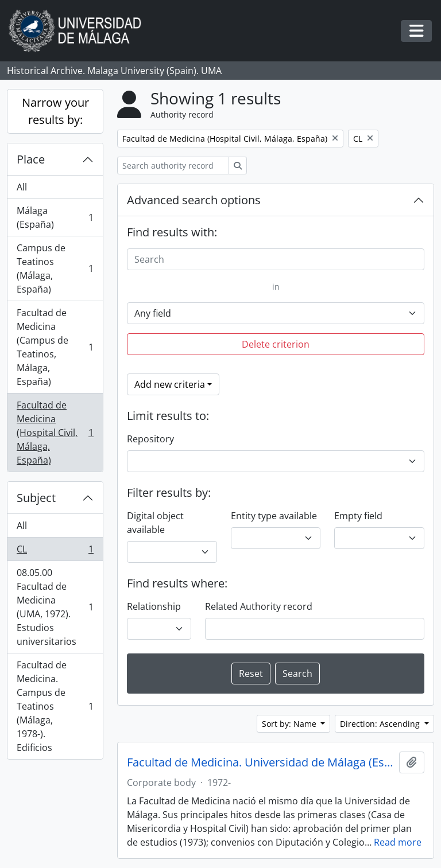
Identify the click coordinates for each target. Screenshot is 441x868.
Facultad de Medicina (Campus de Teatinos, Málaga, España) (55, 347)
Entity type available (274, 516)
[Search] (276, 259)
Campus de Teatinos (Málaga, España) (55, 268)
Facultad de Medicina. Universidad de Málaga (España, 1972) (261, 762)
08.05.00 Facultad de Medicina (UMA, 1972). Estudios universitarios (55, 607)
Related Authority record (259, 606)
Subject (36, 498)
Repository (150, 439)
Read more (398, 842)
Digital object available (155, 523)
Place (31, 159)
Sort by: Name (290, 724)
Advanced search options (194, 200)
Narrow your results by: (55, 111)
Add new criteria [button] (170, 384)
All (22, 187)
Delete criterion (276, 344)
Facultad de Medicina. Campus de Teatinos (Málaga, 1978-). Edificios (55, 706)
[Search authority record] (173, 166)
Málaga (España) (55, 217)
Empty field (358, 516)
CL (55, 552)
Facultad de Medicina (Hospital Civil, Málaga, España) (55, 433)
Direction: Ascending (381, 724)
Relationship (154, 606)
